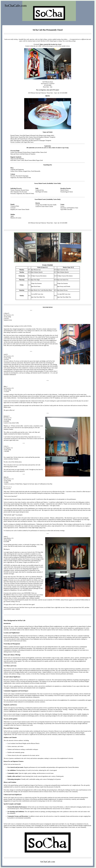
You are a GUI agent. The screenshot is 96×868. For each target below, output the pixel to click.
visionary (31, 368)
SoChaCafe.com (16, 6)
